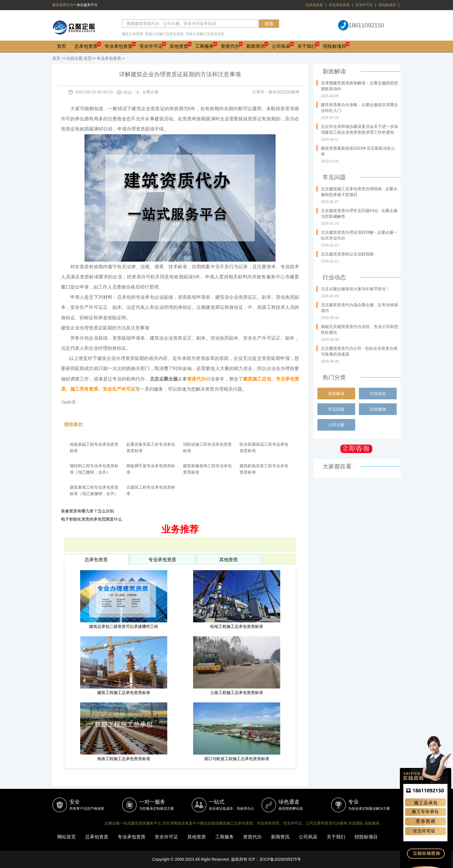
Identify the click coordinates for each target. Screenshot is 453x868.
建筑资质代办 (63, 5)
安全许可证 (364, 5)
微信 (272, 92)
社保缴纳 (378, 409)
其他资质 (179, 46)
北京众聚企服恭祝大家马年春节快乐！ (355, 289)
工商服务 (204, 46)
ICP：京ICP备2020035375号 (275, 859)
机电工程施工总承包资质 (164, 34)
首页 (62, 46)
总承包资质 (314, 5)
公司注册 (336, 425)
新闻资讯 (256, 46)
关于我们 (307, 46)
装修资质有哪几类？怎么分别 (87, 511)
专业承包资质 (339, 5)
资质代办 (230, 46)
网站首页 (66, 837)
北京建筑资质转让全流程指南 (347, 254)
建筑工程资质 (132, 34)
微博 (295, 92)
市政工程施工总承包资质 (205, 34)
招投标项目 (387, 5)
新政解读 (336, 394)
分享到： (260, 92)
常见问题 (336, 409)
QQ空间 (284, 92)
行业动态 (378, 394)
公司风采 (281, 46)
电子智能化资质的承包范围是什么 (91, 519)
